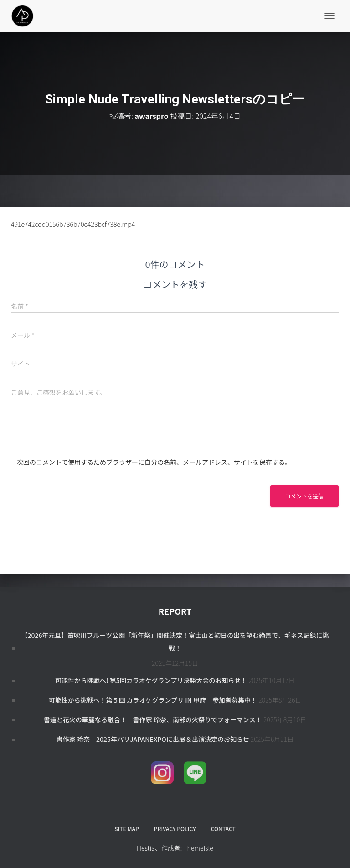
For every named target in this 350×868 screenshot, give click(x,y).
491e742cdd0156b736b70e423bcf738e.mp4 (73, 224)
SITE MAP (126, 829)
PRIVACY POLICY (175, 829)
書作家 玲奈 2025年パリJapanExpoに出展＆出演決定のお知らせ (153, 739)
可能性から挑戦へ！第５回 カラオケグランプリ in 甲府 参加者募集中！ (153, 700)
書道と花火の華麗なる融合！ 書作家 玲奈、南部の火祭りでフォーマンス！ (153, 719)
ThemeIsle (198, 848)
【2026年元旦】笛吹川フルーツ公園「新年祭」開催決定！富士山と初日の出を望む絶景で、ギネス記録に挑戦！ (175, 642)
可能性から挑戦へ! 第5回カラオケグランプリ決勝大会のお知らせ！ (151, 680)
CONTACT (223, 829)
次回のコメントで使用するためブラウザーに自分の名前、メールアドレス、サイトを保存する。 (154, 462)
